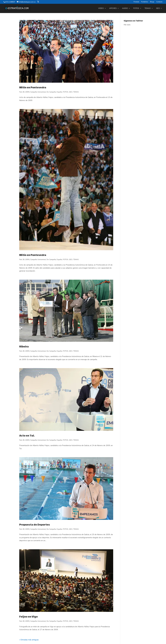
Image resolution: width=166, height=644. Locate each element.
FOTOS (136, 8)
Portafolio (145, 2)
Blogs (152, 2)
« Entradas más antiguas (29, 640)
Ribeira (24, 347)
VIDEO (101, 8)
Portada (136, 2)
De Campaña (51, 92)
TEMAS (148, 8)
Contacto (159, 2)
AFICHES (113, 8)
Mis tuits (127, 25)
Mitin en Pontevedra (33, 88)
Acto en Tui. (27, 436)
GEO (158, 8)
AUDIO (125, 8)
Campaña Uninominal (38, 92)
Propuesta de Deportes (35, 525)
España (59, 92)
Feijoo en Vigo (28, 617)
